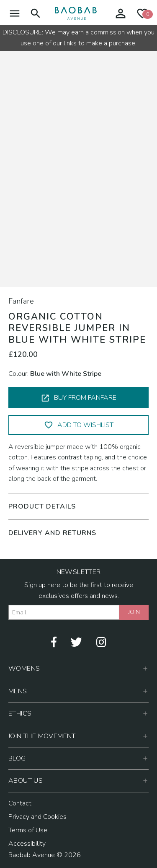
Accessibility (27, 844)
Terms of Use (28, 830)
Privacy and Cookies (37, 817)
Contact (20, 803)
